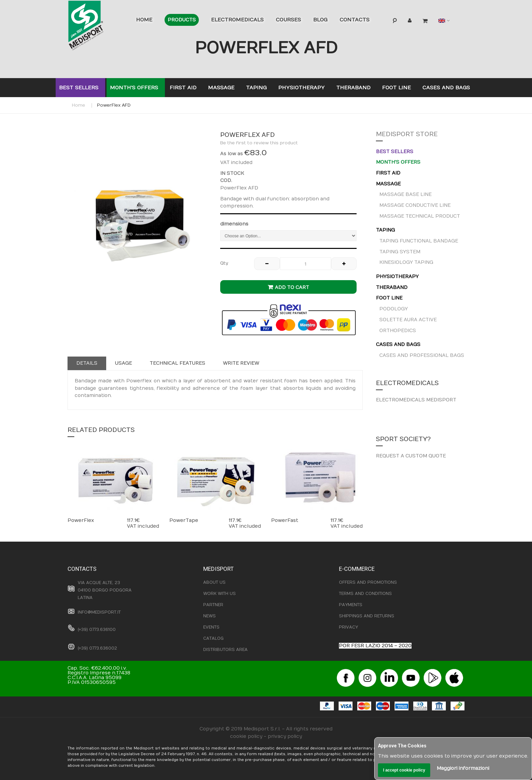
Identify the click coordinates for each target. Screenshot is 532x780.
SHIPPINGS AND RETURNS (367, 616)
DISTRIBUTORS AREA (225, 650)
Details (87, 363)
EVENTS (211, 627)
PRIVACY (348, 627)
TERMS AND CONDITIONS (365, 594)
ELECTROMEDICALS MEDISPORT (416, 400)
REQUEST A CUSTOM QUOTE (411, 456)
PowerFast (285, 520)
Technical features (177, 363)
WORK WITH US (220, 594)
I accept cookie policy (404, 770)
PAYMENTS (351, 605)
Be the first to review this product (259, 143)
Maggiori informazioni (463, 768)
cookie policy (246, 736)
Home (79, 105)
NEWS (210, 616)
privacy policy (285, 736)
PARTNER (213, 605)
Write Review (241, 363)
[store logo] (96, 27)
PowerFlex (81, 520)
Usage (123, 363)
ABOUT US (214, 582)
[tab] (87, 363)
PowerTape (184, 520)
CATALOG (213, 638)
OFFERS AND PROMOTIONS (368, 582)
